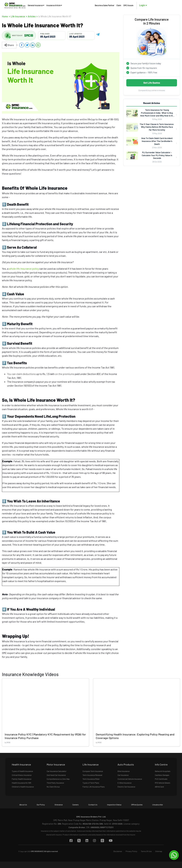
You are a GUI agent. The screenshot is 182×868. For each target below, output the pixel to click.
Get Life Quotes (152, 83)
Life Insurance (18, 16)
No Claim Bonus (53, 787)
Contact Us (93, 805)
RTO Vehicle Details (163, 783)
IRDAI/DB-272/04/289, (93, 824)
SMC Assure (128, 5)
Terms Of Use (146, 851)
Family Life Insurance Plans (94, 787)
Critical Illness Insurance (22, 775)
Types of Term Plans (91, 783)
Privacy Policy (131, 851)
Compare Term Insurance (93, 771)
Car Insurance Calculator (57, 771)
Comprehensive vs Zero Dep (58, 779)
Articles (32, 16)
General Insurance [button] (36, 5)
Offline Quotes (137, 805)
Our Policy (41, 805)
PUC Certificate (161, 779)
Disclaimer (118, 851)
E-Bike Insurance (125, 783)
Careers (75, 805)
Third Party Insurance (55, 783)
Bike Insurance (124, 771)
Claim (119, 5)
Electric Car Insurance (126, 787)
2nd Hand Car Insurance (56, 775)
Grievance (59, 805)
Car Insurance (123, 775)
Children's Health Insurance (23, 787)
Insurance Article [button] (54, 5)
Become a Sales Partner (104, 5)
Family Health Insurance (22, 779)
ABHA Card (159, 787)
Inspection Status (114, 805)
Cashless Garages (162, 775)
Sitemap (159, 851)
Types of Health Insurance (22, 771)
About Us (23, 805)
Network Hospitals (163, 771)
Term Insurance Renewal (92, 775)
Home (5, 16)
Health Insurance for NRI (21, 783)
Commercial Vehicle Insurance (130, 779)
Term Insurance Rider (91, 779)
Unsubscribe (158, 805)
